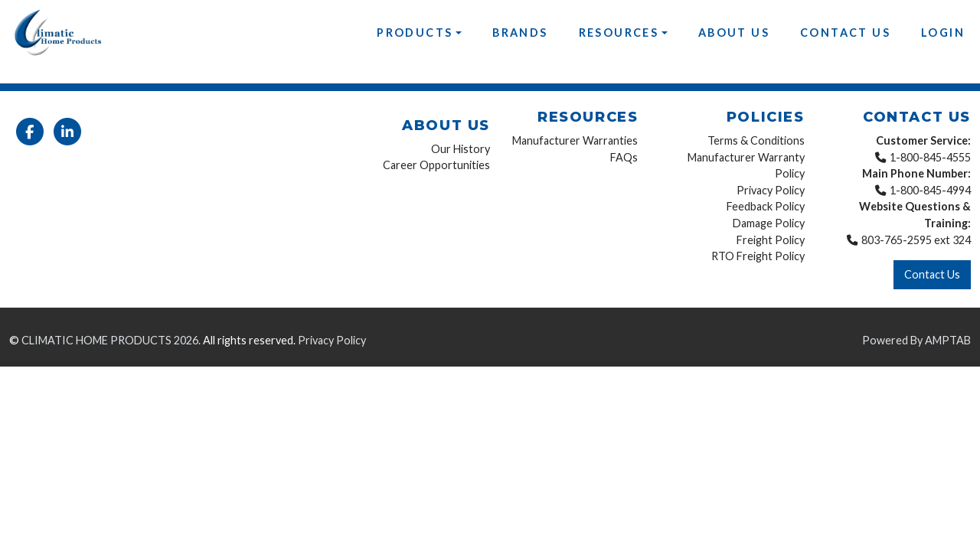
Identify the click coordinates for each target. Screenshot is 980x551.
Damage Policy (769, 223)
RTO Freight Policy (758, 256)
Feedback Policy (766, 206)
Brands (520, 33)
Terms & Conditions (756, 140)
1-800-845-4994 (930, 190)
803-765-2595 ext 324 (916, 240)
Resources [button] (619, 33)
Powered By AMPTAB (916, 340)
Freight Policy (771, 240)
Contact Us (845, 33)
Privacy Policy (771, 190)
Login (943, 33)
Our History (461, 149)
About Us (734, 33)
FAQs (624, 157)
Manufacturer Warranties (575, 140)
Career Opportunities (436, 165)
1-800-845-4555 (930, 157)
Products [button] (415, 33)
